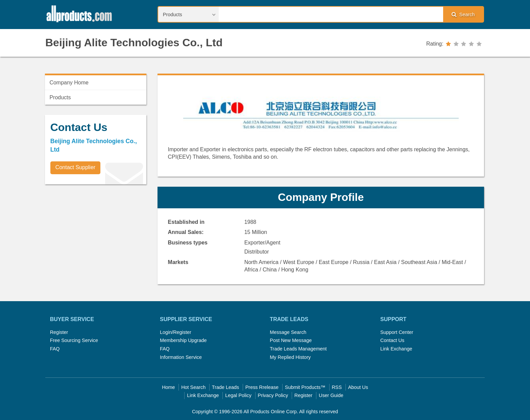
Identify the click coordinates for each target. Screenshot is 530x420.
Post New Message (291, 340)
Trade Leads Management (298, 349)
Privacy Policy (273, 395)
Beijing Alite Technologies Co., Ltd (134, 43)
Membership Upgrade (183, 340)
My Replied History (290, 357)
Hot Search (193, 387)
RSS (337, 387)
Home (168, 387)
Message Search (288, 332)
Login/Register (176, 332)
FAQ (55, 349)
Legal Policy (238, 395)
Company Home (69, 83)
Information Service (181, 357)
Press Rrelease (262, 387)
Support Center (397, 332)
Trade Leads (225, 387)
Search (463, 14)
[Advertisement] (96, 237)
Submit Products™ (305, 387)
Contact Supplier (75, 167)
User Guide (331, 395)
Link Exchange (396, 349)
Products (60, 97)
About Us (358, 387)
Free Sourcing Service (74, 340)
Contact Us (392, 340)
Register (59, 332)
